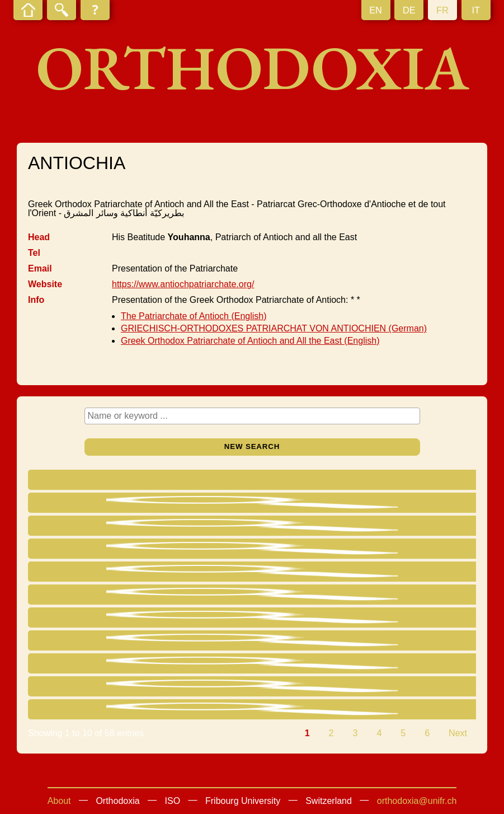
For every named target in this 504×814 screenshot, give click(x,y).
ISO (173, 801)
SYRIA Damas (402, 502)
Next (458, 733)
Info (36, 300)
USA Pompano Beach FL (416, 551)
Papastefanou (97, 620)
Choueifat (292, 617)
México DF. (295, 525)
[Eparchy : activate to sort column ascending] (313, 481)
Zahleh (287, 709)
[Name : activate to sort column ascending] (118, 481)
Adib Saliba (106, 574)
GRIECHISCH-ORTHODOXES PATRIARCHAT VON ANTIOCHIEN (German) (274, 328)
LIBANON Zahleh (408, 709)
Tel (34, 253)
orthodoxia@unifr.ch (417, 801)
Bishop (206, 548)
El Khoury (105, 640)
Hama (285, 594)
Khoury (107, 709)
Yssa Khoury (114, 548)
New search (252, 446)
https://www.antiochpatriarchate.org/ (183, 284)
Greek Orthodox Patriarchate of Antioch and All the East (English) (250, 341)
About (59, 801)
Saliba (94, 594)
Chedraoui (113, 525)
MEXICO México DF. (414, 525)
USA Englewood (406, 686)
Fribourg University (243, 801)
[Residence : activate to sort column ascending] (420, 481)
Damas (287, 502)
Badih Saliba (108, 663)
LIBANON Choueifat (413, 617)
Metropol (209, 525)
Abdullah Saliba (116, 686)
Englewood (295, 686)
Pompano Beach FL (312, 548)
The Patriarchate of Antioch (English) (194, 316)
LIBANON (393, 571)
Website (45, 284)
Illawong (289, 663)
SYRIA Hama (399, 594)
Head (39, 237)
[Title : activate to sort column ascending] (220, 481)
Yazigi (109, 502)
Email (40, 268)
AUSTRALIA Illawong (415, 663)
